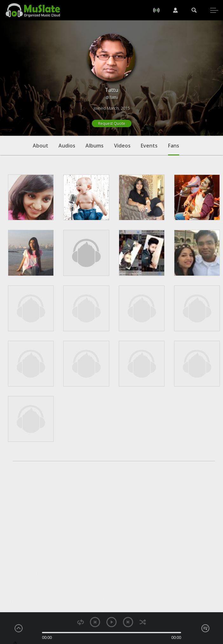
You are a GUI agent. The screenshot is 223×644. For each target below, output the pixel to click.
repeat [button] (81, 622)
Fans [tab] (174, 149)
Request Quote (112, 123)
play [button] (111, 622)
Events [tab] (149, 146)
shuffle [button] (142, 622)
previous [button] (95, 622)
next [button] (128, 622)
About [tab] (41, 146)
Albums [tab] (95, 146)
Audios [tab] (67, 146)
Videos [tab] (122, 146)
